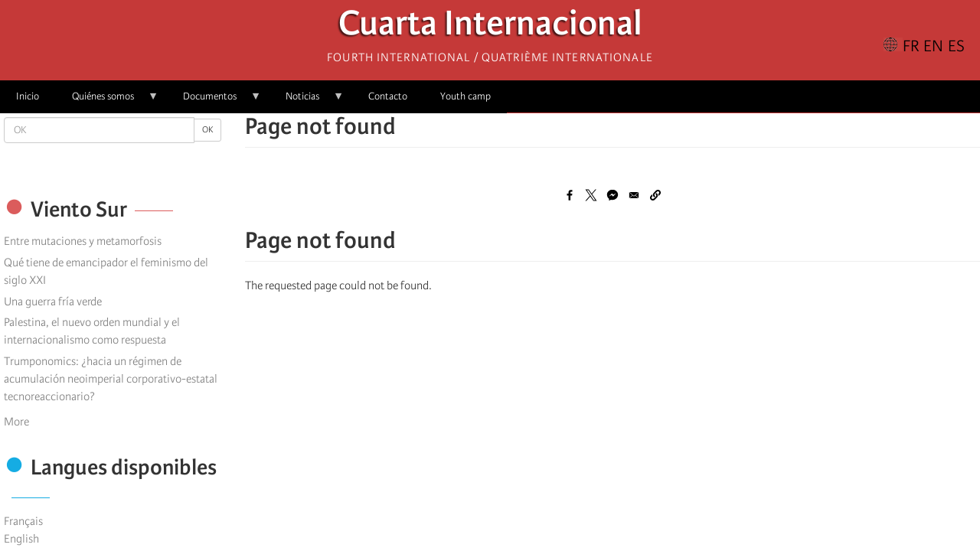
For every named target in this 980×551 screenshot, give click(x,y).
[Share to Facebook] (570, 195)
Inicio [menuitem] (28, 96)
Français (23, 521)
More (16, 422)
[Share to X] (591, 195)
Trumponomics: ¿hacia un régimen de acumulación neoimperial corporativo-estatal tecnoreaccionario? (111, 379)
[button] (655, 195)
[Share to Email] (634, 195)
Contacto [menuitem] (388, 96)
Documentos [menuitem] (214, 101)
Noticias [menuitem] (307, 101)
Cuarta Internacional (490, 27)
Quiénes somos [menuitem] (107, 101)
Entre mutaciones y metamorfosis (83, 241)
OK (207, 130)
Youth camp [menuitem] (465, 96)
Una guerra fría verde (53, 302)
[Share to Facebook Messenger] (612, 195)
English (21, 539)
